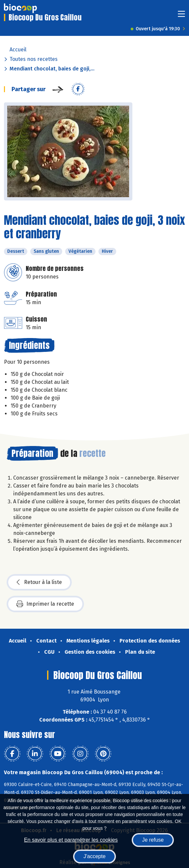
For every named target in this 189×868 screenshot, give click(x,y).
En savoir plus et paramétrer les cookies (71, 840)
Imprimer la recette (45, 604)
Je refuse (153, 840)
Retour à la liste (39, 582)
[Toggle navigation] (181, 16)
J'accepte (94, 856)
